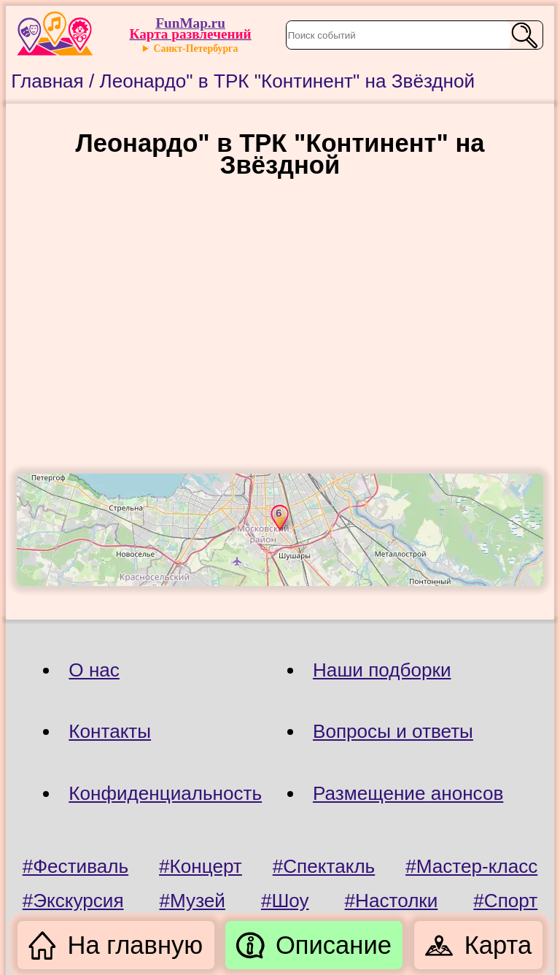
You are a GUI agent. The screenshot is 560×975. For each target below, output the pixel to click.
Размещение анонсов (408, 793)
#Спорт (505, 901)
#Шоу (285, 901)
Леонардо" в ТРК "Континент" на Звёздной (288, 81)
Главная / (55, 81)
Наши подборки (382, 670)
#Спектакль (324, 866)
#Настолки (392, 901)
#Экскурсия (73, 901)
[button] (278, 517)
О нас (94, 670)
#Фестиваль (75, 866)
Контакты (110, 731)
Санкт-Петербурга (196, 49)
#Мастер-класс (471, 866)
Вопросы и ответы (393, 731)
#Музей (192, 901)
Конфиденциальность (165, 793)
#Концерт (201, 866)
